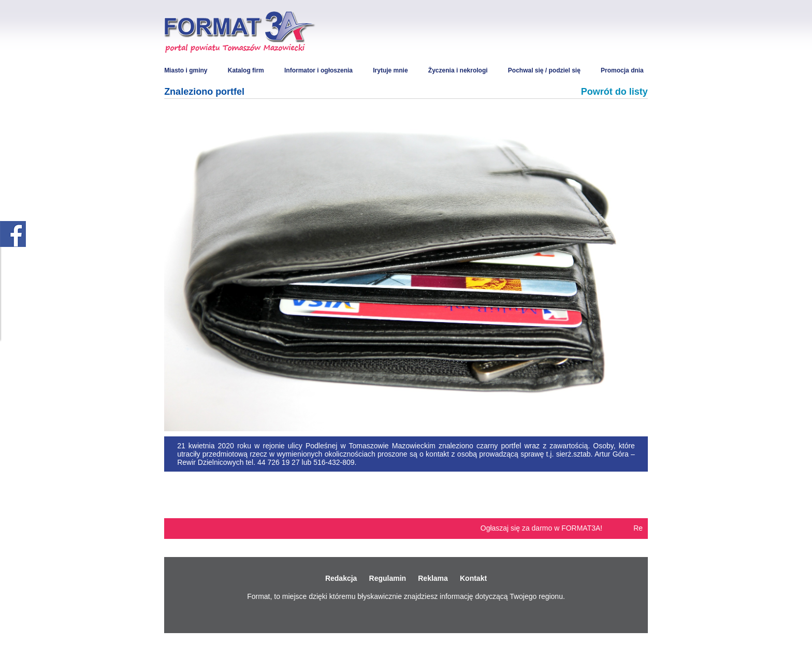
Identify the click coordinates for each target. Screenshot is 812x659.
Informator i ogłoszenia (318, 70)
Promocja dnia (622, 70)
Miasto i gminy (186, 70)
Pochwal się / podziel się (544, 70)
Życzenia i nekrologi (458, 70)
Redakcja (341, 578)
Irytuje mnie (390, 70)
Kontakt (473, 578)
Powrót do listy (614, 92)
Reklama (433, 578)
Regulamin (388, 578)
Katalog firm (246, 70)
